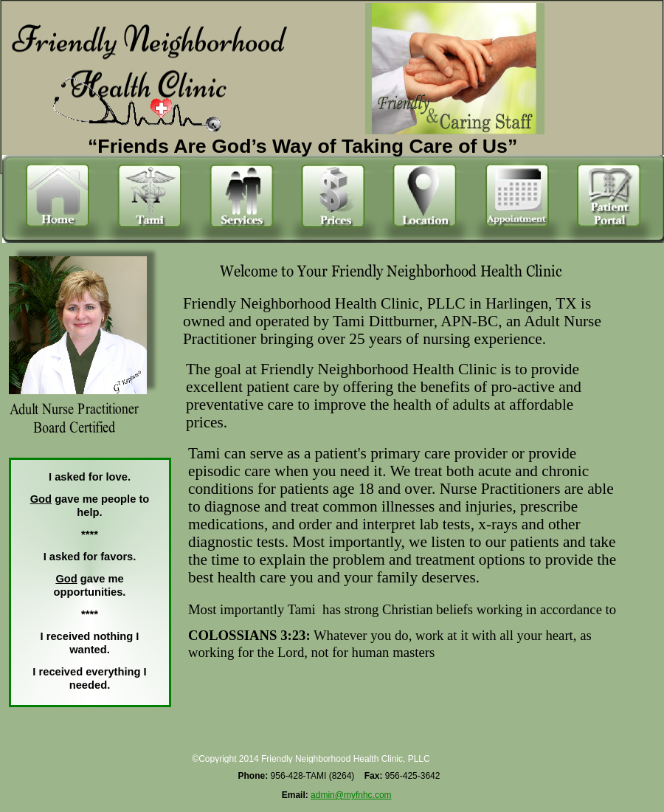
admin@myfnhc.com (351, 795)
